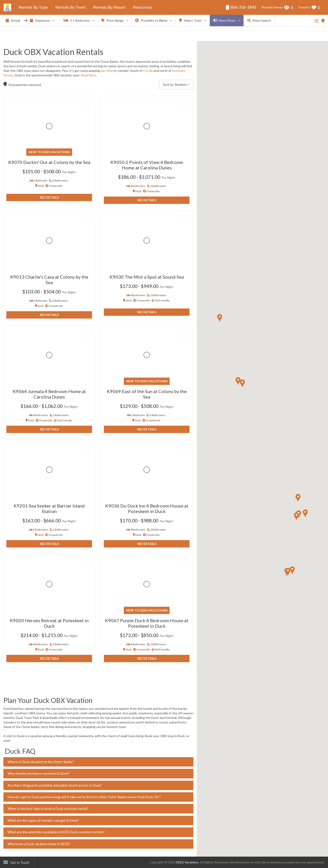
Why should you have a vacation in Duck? (38, 773)
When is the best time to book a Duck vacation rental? (48, 808)
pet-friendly (109, 71)
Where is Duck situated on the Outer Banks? (41, 762)
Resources (143, 7)
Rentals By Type (33, 7)
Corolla (148, 71)
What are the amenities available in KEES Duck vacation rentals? (56, 832)
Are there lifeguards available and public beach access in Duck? (55, 785)
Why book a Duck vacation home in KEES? (39, 844)
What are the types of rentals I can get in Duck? (43, 820)
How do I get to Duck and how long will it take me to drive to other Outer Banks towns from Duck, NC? (84, 797)
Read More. (89, 75)
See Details (49, 197)
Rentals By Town (70, 7)
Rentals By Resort (109, 7)
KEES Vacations (187, 862)
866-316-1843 (241, 7)
